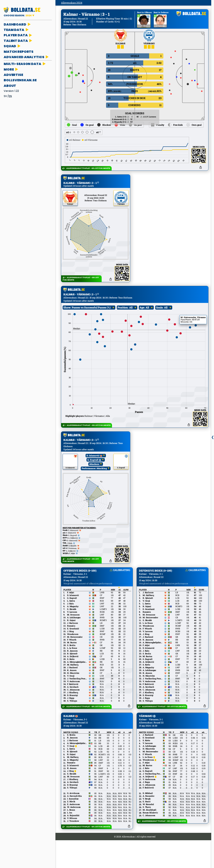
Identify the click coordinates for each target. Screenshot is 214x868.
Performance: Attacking (94, 482)
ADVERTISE (13, 75)
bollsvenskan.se (20, 80)
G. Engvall (94, 474)
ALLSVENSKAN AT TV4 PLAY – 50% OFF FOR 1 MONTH (88, 168)
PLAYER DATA (18, 35)
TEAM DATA (17, 30)
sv (5, 96)
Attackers (94, 478)
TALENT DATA (18, 41)
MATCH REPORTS (19, 52)
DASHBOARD (18, 24)
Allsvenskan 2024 (72, 3)
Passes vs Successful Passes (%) (91, 321)
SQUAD (12, 46)
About (10, 86)
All (131, 321)
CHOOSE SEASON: (18, 15)
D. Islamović (94, 469)
